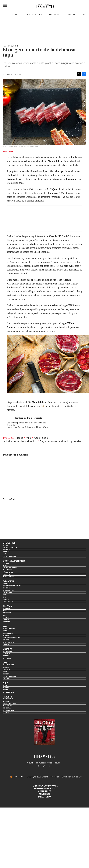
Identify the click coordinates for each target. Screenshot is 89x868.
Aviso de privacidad (45, 789)
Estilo (14, 15)
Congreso (7, 613)
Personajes (7, 706)
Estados (6, 617)
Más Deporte (8, 572)
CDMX (5, 615)
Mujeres (6, 599)
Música (5, 554)
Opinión (6, 620)
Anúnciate (45, 794)
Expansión (8, 581)
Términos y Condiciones (45, 786)
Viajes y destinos (9, 703)
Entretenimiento (33, 15)
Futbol (6, 563)
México (5, 611)
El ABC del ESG (8, 642)
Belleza (6, 674)
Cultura (6, 679)
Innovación (7, 640)
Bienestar (7, 708)
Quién (6, 663)
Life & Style (9, 543)
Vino (29, 438)
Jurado (6, 713)
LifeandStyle (8, 601)
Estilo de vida (8, 692)
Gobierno (7, 608)
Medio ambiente (9, 629)
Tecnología (7, 592)
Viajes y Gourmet (11, 46)
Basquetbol (8, 570)
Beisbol (6, 565)
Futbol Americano (10, 568)
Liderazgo (7, 654)
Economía (7, 588)
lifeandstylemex (46, 766)
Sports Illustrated (14, 561)
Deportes (54, 15)
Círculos (6, 669)
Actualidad (7, 651)
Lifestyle (6, 574)
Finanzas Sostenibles (11, 638)
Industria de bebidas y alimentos (20, 441)
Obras (5, 595)
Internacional (9, 590)
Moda (5, 672)
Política (7, 606)
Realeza (6, 667)
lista (43, 406)
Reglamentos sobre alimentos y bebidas (61, 441)
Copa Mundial (41, 438)
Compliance (45, 791)
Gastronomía (8, 699)
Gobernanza (8, 633)
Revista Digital (9, 577)
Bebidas (6, 701)
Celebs (5, 690)
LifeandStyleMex (39, 766)
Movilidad (7, 635)
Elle (5, 683)
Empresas (7, 583)
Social (5, 631)
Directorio (44, 797)
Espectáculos (8, 665)
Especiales (7, 658)
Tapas (20, 438)
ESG (4, 597)
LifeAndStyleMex (52, 766)
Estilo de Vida (8, 710)
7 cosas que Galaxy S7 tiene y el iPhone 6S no (27, 427)
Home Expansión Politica (12, 586)
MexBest (7, 697)
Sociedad (6, 622)
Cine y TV (71, 15)
